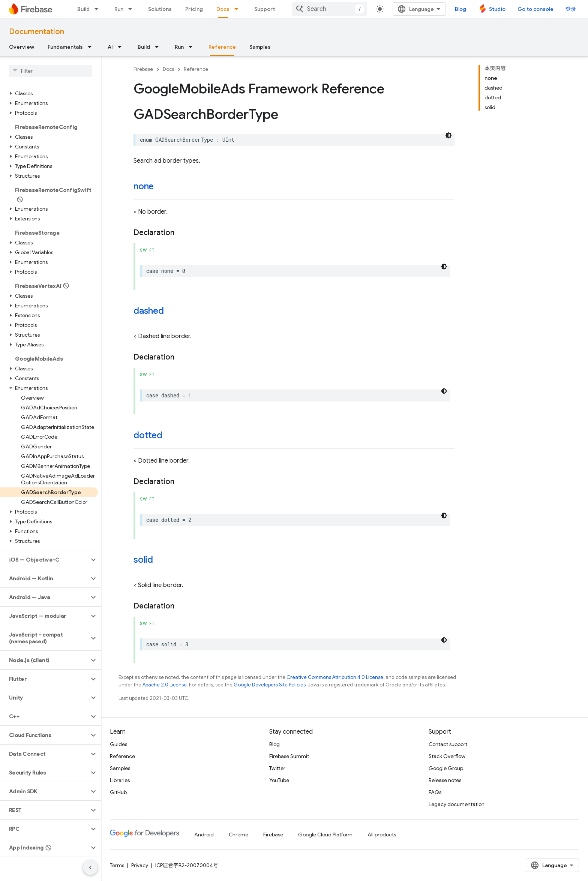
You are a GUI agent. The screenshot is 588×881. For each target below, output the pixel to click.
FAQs (435, 792)
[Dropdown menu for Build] (99, 9)
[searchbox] (50, 71)
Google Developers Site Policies (270, 685)
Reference (196, 69)
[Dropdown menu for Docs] (238, 9)
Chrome (238, 835)
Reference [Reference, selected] (222, 47)
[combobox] (330, 9)
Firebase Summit (289, 756)
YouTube (279, 780)
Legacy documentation (457, 804)
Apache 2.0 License (165, 685)
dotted (148, 435)
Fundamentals (65, 47)
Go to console (535, 9)
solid (143, 560)
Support (265, 9)
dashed (149, 311)
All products (382, 835)
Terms (117, 865)
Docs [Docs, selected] (223, 9)
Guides (118, 744)
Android (204, 835)
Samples (260, 47)
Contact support (448, 744)
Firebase (143, 69)
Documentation (37, 32)
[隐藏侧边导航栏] (90, 868)
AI (110, 47)
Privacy (140, 865)
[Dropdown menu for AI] (122, 47)
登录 (571, 9)
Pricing (194, 9)
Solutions (160, 9)
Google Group (446, 768)
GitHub (118, 792)
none (144, 186)
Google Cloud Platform (325, 835)
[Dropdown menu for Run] (132, 9)
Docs (168, 69)
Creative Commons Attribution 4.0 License (335, 677)
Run (119, 9)
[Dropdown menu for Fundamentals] (92, 47)
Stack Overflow (447, 756)
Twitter (277, 768)
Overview (22, 47)
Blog (460, 9)
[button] (49, 93)
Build (83, 9)
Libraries (120, 780)
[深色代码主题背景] (448, 135)
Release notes (445, 780)
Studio (497, 9)
